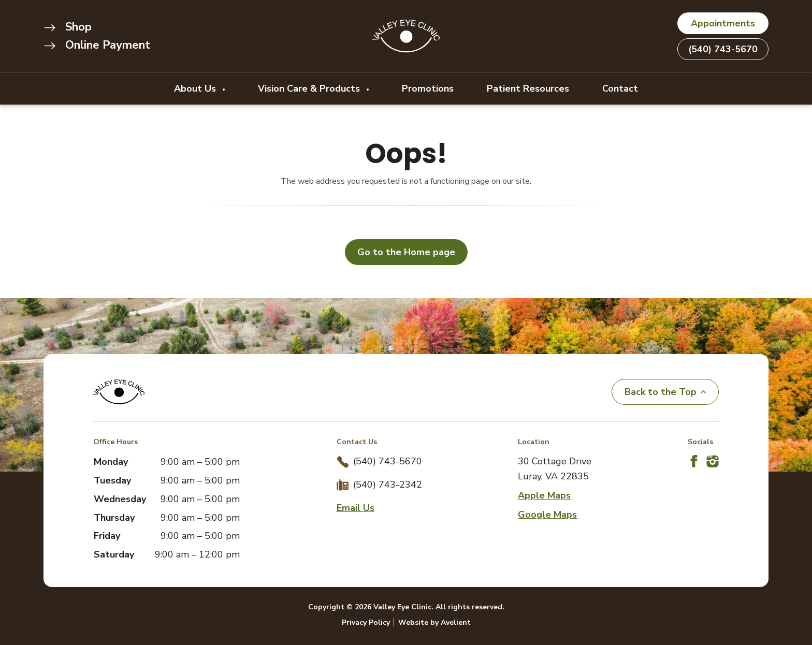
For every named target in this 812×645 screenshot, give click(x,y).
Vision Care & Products (310, 89)
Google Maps (547, 515)
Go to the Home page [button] (406, 252)
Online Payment (97, 45)
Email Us (356, 508)
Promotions (428, 89)
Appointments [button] (723, 23)
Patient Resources (528, 89)
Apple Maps (544, 495)
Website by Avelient (434, 622)
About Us (196, 89)
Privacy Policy (366, 622)
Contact (620, 89)
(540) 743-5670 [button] (723, 49)
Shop (68, 27)
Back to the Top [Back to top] (665, 392)
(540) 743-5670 (388, 461)
